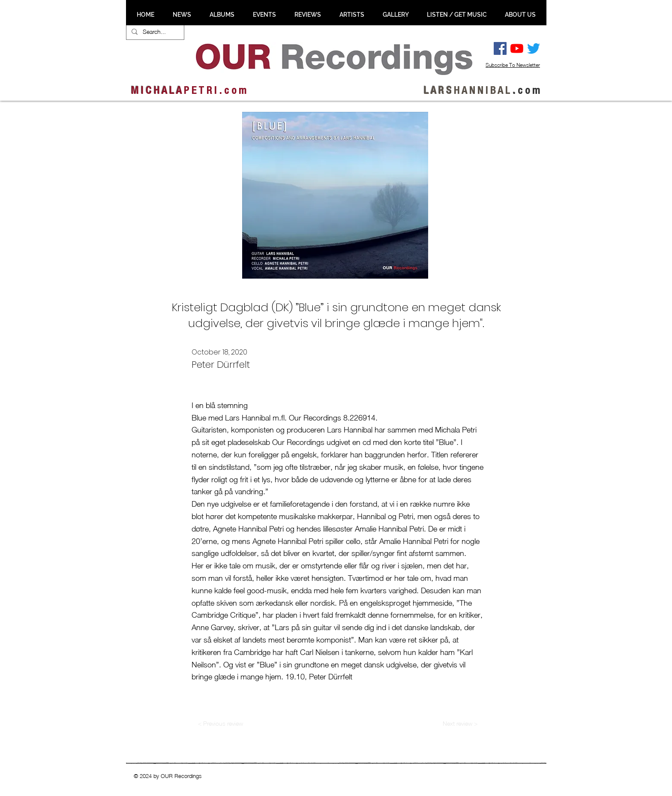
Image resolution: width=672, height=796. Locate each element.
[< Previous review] (220, 724)
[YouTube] (517, 48)
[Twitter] (534, 48)
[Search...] (154, 32)
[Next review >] (460, 724)
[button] (182, 15)
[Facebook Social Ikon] (500, 48)
